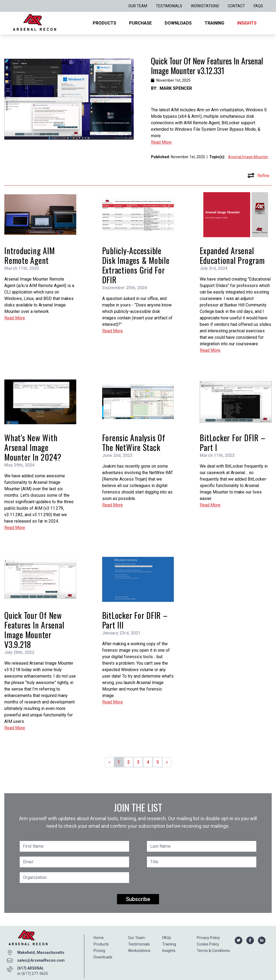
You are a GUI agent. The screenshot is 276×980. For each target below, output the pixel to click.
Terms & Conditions (213, 951)
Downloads (178, 23)
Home (99, 938)
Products (104, 23)
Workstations (205, 6)
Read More (161, 142)
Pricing (99, 951)
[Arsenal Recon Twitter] (238, 940)
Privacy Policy (208, 938)
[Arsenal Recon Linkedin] (262, 940)
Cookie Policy (208, 944)
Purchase (140, 23)
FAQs (258, 6)
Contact (236, 6)
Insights (247, 23)
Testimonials (169, 6)
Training (214, 23)
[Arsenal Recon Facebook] (250, 940)
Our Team (138, 6)
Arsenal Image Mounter (248, 157)
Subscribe (138, 899)
